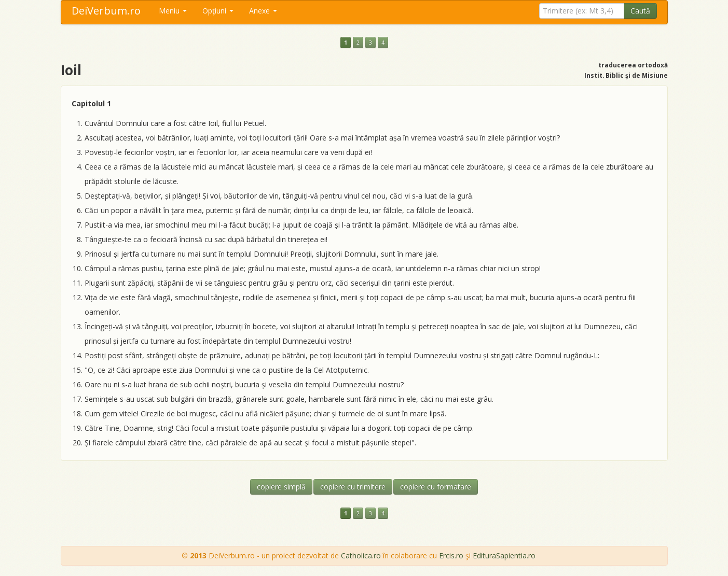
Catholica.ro (361, 556)
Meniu (173, 11)
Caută (640, 11)
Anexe (263, 11)
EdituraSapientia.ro (504, 556)
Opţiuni (218, 11)
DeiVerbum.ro (106, 11)
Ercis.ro (451, 556)
